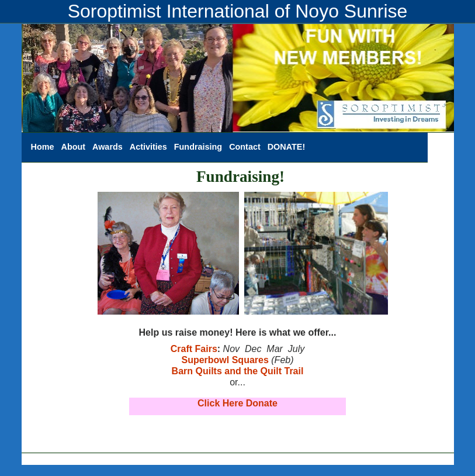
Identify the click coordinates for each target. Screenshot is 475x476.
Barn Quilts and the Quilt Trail (238, 371)
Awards (108, 147)
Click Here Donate (237, 403)
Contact (245, 147)
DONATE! (286, 147)
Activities (148, 147)
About (73, 147)
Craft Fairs (194, 349)
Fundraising (198, 147)
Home (43, 147)
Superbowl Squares (225, 360)
